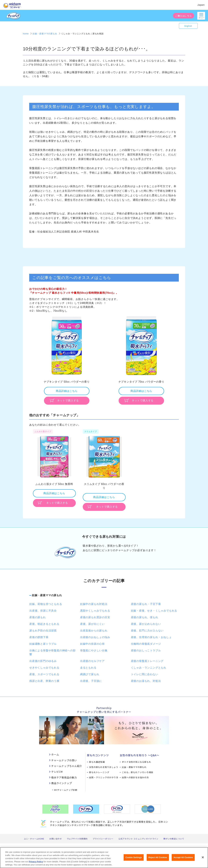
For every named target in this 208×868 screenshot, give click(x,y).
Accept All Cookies (183, 858)
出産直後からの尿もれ (94, 631)
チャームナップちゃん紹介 (67, 766)
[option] (67, 360)
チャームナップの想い (64, 760)
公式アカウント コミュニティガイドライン (138, 839)
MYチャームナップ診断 (66, 790)
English (188, 26)
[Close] (203, 857)
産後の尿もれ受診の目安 (95, 617)
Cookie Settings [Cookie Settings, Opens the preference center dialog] (134, 858)
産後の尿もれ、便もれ (145, 617)
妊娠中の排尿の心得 (92, 644)
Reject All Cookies (158, 858)
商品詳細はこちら (67, 391)
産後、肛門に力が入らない (147, 631)
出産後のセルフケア (92, 661)
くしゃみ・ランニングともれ (149, 668)
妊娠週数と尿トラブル (43, 644)
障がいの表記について (174, 839)
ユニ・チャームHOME (34, 839)
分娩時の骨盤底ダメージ (146, 644)
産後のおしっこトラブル (146, 650)
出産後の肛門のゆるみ (43, 661)
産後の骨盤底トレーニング (147, 661)
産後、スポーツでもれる (44, 674)
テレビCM (57, 772)
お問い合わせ (56, 839)
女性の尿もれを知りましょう (104, 767)
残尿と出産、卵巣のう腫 (44, 681)
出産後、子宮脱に (91, 681)
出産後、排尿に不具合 (43, 611)
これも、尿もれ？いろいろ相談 (138, 772)
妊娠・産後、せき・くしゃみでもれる (154, 611)
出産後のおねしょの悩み (95, 637)
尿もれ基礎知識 (97, 762)
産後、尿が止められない (146, 624)
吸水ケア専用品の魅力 (64, 777)
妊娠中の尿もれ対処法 (94, 604)
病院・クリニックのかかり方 (104, 777)
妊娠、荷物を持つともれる (46, 604)
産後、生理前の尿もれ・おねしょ (151, 637)
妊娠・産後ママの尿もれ (47, 595)
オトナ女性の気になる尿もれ (136, 762)
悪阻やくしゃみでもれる (95, 611)
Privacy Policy (36, 862)
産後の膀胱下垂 (39, 637)
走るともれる (88, 668)
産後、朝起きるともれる (44, 624)
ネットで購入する (68, 400)
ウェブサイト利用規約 (77, 839)
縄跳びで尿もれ (90, 674)
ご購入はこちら (184, 16)
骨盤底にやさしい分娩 (94, 650)
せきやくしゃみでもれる (44, 668)
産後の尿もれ (38, 617)
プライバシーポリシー (103, 839)
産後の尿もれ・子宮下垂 (146, 604)
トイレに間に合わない (145, 674)
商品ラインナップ (61, 783)
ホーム (55, 754)
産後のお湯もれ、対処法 (146, 681)
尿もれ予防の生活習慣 (43, 631)
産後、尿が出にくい (92, 624)
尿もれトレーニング (99, 772)
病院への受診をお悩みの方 (135, 777)
